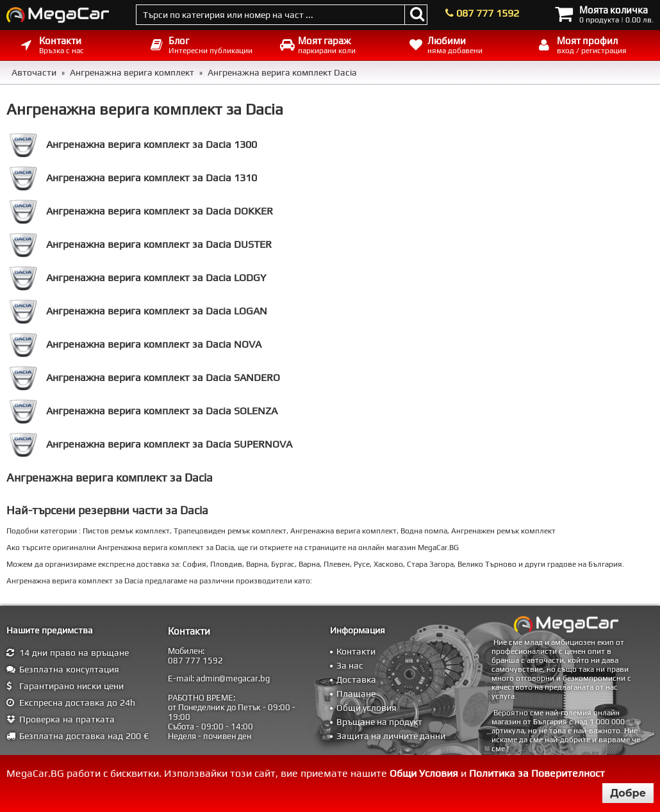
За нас (350, 665)
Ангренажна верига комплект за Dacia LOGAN (138, 311)
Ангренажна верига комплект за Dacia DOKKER (141, 211)
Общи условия (367, 708)
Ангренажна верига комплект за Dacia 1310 (133, 178)
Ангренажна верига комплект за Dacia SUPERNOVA (151, 444)
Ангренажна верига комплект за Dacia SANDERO (145, 378)
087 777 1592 (488, 13)
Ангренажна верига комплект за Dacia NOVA (136, 345)
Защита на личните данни (391, 736)
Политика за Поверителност (537, 773)
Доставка (356, 679)
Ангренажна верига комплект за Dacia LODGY (138, 278)
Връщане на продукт (379, 722)
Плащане (356, 694)
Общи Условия (424, 773)
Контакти (356, 651)
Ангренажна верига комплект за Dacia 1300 (133, 145)
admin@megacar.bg (233, 678)
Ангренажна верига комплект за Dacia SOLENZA (144, 411)
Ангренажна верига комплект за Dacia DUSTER (141, 245)
